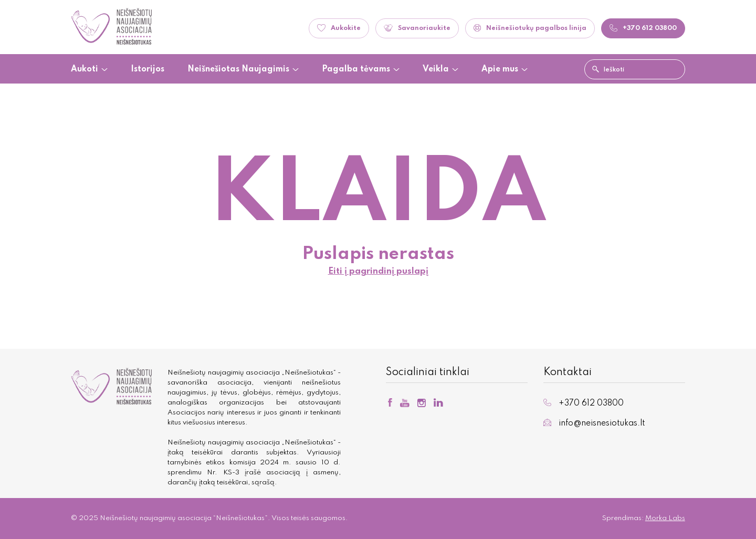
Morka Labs (665, 518)
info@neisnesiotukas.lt (594, 423)
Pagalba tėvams (356, 70)
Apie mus (500, 70)
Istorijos (148, 70)
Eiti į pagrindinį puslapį (378, 271)
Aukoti (85, 70)
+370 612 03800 (584, 403)
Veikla (436, 70)
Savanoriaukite (417, 28)
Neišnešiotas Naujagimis (238, 70)
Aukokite (339, 28)
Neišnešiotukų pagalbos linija (530, 28)
